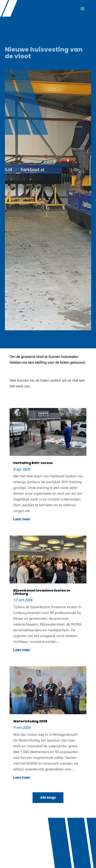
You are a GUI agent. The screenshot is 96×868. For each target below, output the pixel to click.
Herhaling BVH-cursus (33, 463)
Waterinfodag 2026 (30, 721)
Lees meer (22, 519)
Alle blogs (48, 798)
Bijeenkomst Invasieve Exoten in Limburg (42, 592)
